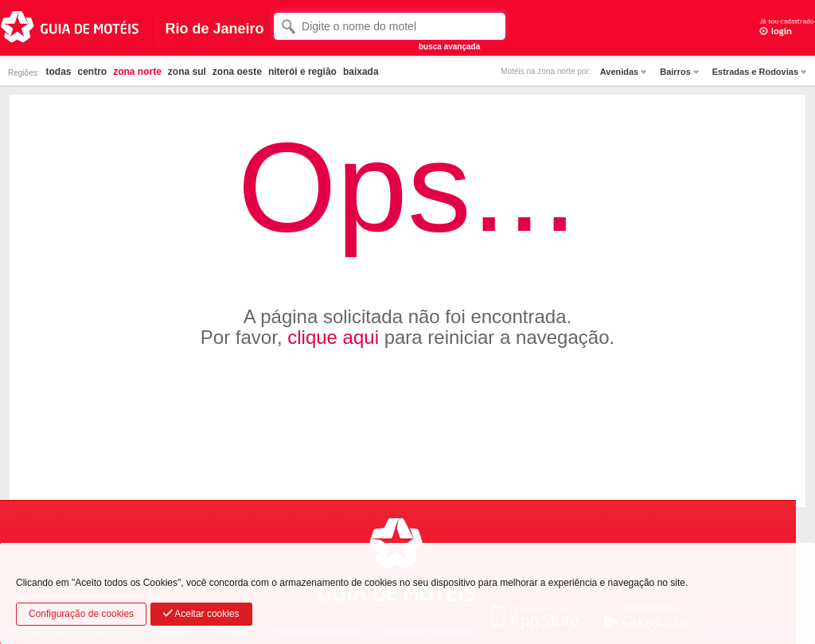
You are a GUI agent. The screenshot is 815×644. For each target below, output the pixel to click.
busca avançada (449, 47)
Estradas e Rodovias (755, 72)
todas (58, 72)
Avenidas (620, 72)
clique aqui (333, 337)
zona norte (137, 72)
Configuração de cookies (81, 614)
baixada (361, 72)
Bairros (675, 72)
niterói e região (302, 72)
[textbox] (390, 26)
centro (92, 72)
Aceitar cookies (201, 614)
